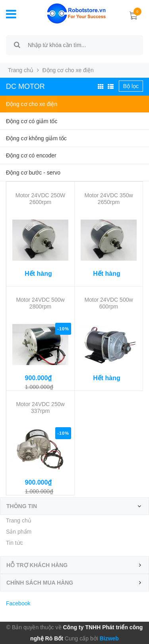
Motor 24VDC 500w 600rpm (108, 303)
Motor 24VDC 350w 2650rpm (108, 199)
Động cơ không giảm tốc (36, 138)
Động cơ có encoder (31, 155)
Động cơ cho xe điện (32, 104)
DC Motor (25, 86)
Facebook (18, 603)
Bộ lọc (131, 86)
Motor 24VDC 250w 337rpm (40, 407)
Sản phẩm (19, 532)
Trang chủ (21, 70)
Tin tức (15, 543)
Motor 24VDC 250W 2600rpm (40, 199)
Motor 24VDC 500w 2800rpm (40, 303)
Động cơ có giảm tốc (32, 121)
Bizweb (108, 638)
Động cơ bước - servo (33, 173)
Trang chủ (19, 520)
